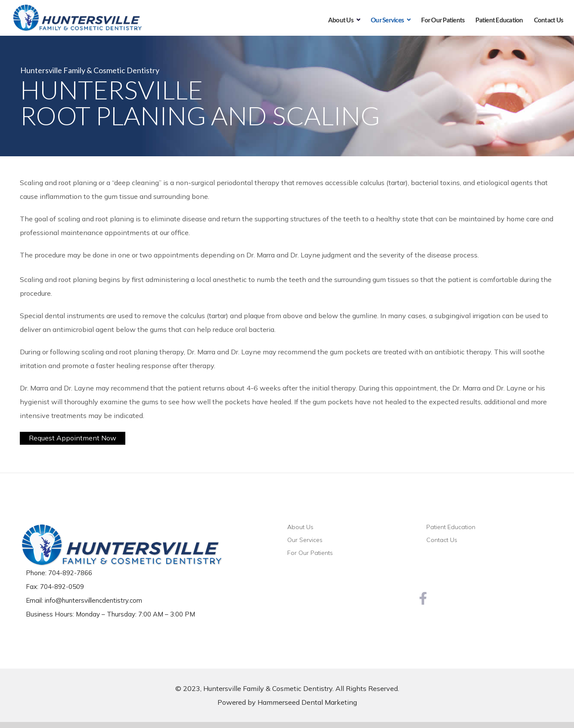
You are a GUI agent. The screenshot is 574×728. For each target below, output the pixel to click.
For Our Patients (310, 553)
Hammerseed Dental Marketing (307, 702)
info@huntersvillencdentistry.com (93, 600)
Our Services (305, 540)
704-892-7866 (70, 573)
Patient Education (451, 527)
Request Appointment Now (73, 438)
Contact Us (442, 540)
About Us (300, 527)
